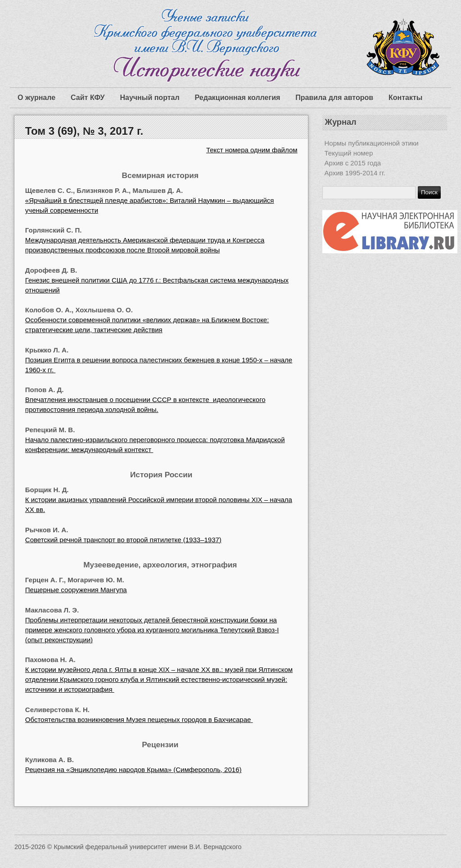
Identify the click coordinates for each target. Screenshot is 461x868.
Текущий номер (349, 153)
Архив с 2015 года (353, 163)
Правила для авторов (334, 98)
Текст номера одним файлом (252, 150)
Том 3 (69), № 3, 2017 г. (84, 131)
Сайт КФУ (88, 98)
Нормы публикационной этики (372, 143)
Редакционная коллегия (238, 98)
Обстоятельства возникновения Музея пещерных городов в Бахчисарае (139, 720)
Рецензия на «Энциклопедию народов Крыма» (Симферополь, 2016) (133, 770)
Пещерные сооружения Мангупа (76, 590)
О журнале (36, 98)
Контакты (405, 98)
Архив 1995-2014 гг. (355, 173)
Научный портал (149, 98)
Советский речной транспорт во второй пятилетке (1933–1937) (123, 540)
